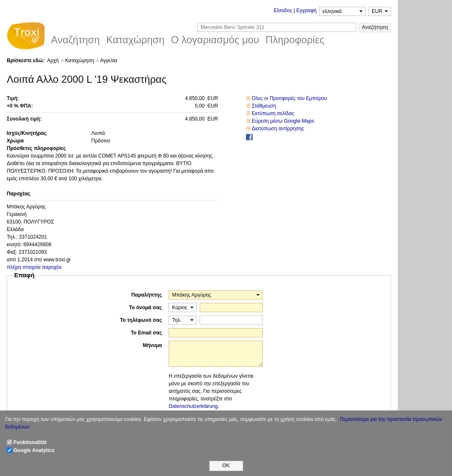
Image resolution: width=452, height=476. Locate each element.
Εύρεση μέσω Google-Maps (283, 121)
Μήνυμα (152, 345)
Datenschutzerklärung (193, 406)
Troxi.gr (26, 37)
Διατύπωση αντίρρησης (278, 129)
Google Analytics (34, 450)
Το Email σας (146, 333)
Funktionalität (30, 442)
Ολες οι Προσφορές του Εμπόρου (289, 98)
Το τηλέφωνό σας (141, 320)
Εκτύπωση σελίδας (273, 113)
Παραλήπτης (147, 295)
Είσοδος (283, 11)
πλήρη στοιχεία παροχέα (34, 267)
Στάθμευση (264, 106)
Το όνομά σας (145, 308)
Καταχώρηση (80, 60)
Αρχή (53, 60)
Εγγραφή (307, 11)
